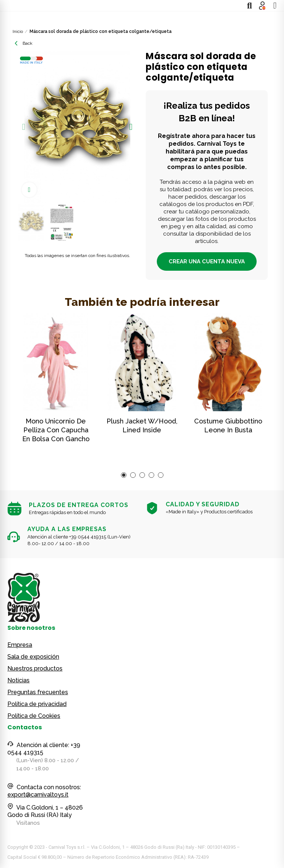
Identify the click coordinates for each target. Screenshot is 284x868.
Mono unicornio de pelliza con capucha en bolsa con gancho (56, 430)
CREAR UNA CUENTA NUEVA (207, 261)
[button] (24, 127)
